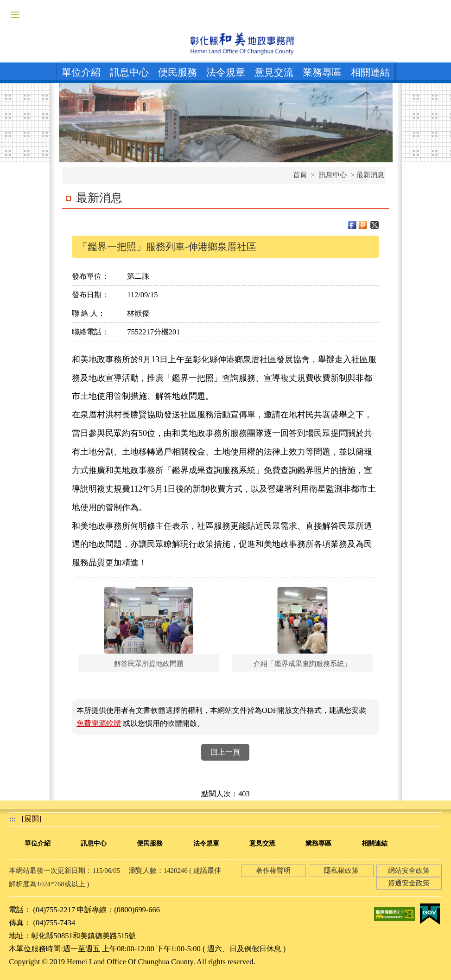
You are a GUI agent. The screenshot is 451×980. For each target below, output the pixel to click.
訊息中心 (129, 72)
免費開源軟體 (99, 723)
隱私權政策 (341, 871)
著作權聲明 (273, 871)
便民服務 (178, 72)
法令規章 (226, 72)
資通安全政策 (409, 883)
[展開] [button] (32, 819)
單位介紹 (81, 72)
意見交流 (274, 72)
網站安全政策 (409, 871)
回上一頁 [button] (225, 752)
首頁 (300, 175)
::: (13, 819)
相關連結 (370, 72)
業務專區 (322, 72)
